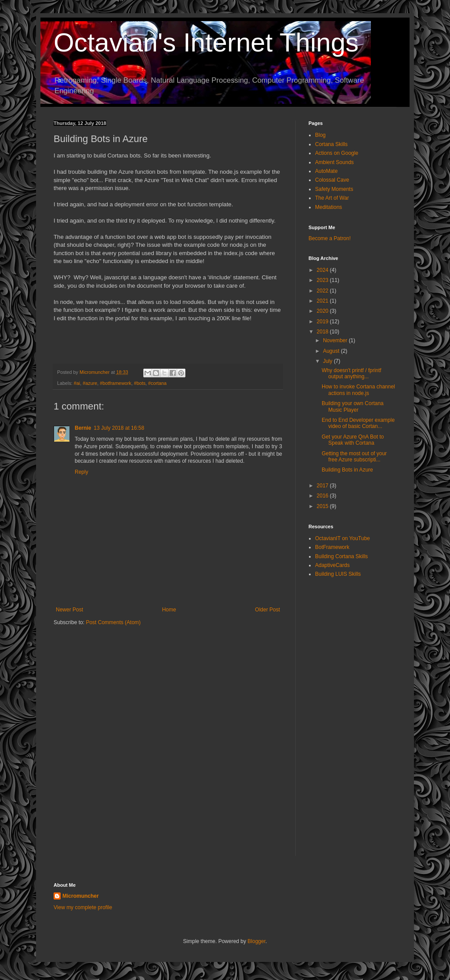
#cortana (157, 383)
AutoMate (326, 171)
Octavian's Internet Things (206, 42)
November (336, 340)
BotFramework (332, 547)
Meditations (328, 207)
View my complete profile (83, 907)
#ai (77, 383)
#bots (140, 383)
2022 (323, 291)
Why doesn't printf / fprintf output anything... (352, 373)
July (328, 361)
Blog (320, 135)
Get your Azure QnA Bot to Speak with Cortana (353, 440)
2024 (323, 270)
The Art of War (332, 198)
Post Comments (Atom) (113, 622)
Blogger (256, 941)
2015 (323, 506)
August (332, 351)
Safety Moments (334, 189)
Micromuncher (81, 896)
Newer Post (69, 610)
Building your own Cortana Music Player (353, 406)
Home (169, 610)
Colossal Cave (332, 180)
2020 (323, 311)
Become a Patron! (330, 238)
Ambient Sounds (334, 162)
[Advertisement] (352, 724)
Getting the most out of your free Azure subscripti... (354, 457)
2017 (323, 486)
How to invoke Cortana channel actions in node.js (358, 390)
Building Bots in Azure (347, 470)
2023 (323, 280)
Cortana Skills (331, 144)
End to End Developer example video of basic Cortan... (358, 423)
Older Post (267, 610)
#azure (90, 383)
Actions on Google (337, 153)
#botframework (115, 383)
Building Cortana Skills (341, 556)
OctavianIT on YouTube (343, 538)
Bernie (83, 428)
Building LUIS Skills (338, 574)
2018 (323, 332)
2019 (323, 322)
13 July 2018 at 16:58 (119, 428)
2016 (323, 496)
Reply (82, 472)
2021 (323, 301)
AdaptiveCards (332, 565)
